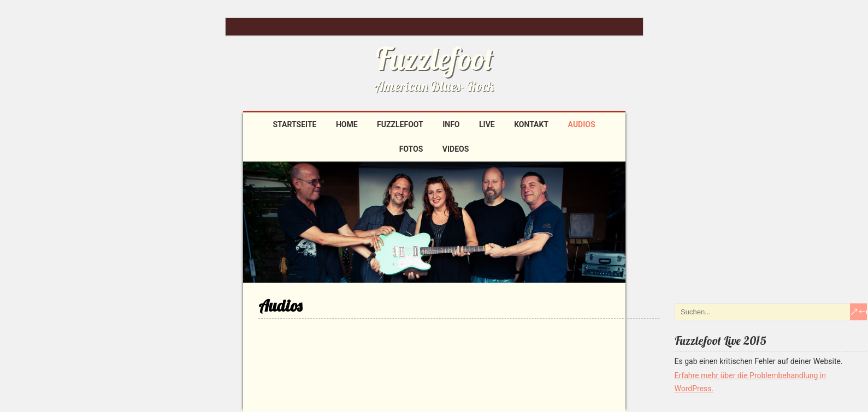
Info (451, 124)
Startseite (294, 124)
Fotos (411, 149)
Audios (582, 124)
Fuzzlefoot (434, 58)
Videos (456, 149)
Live (487, 124)
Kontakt (531, 124)
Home (347, 124)
